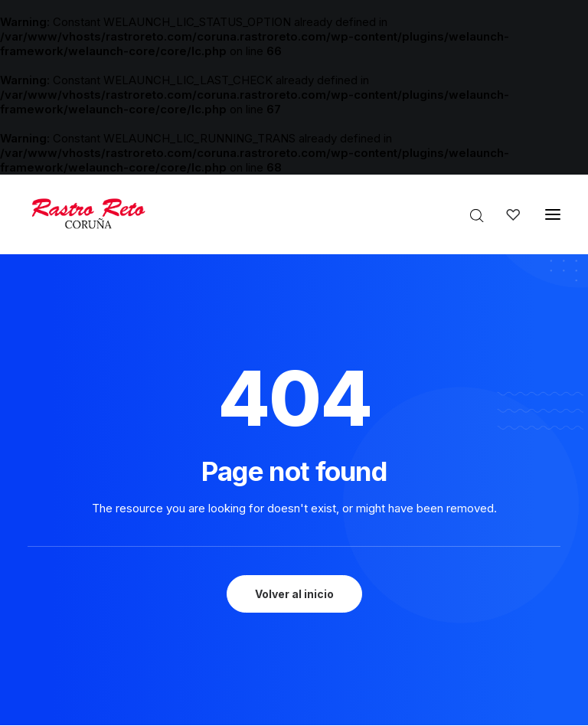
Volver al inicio (294, 594)
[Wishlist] (506, 214)
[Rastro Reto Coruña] (88, 214)
